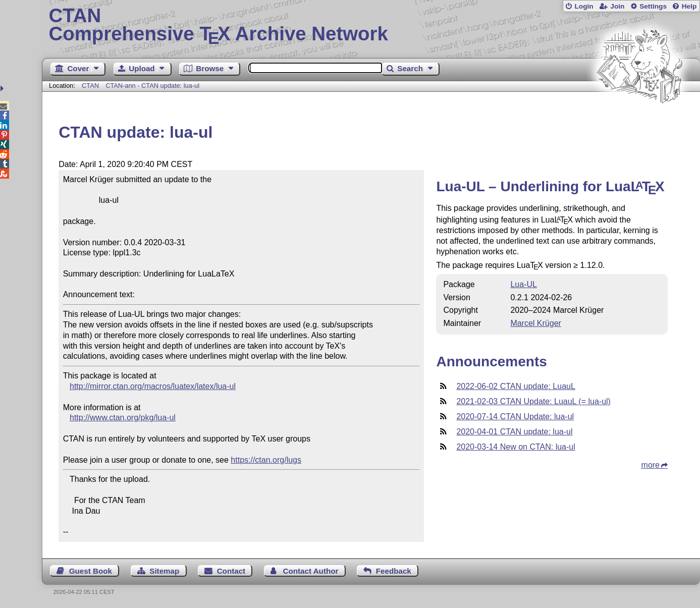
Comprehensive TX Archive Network (371, 25)
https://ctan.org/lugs (266, 460)
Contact (231, 571)
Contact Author (310, 571)
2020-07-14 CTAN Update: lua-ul (515, 417)
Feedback (394, 571)
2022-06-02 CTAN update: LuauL (516, 386)
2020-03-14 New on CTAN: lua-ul (516, 447)
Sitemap (164, 571)
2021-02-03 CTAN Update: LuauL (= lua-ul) (533, 401)
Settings (653, 6)
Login (584, 6)
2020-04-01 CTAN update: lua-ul (514, 432)
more (651, 465)
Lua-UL (523, 284)
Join (617, 6)
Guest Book (91, 571)
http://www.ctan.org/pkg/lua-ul (123, 418)
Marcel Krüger (535, 323)
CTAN (90, 86)
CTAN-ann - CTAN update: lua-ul (152, 86)
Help (689, 6)
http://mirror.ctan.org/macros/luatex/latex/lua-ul (153, 386)
